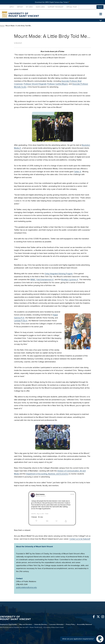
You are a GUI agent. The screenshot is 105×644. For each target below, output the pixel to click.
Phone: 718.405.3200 (36, 627)
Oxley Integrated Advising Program (59, 274)
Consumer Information (57, 624)
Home (2, 26)
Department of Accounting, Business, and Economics (47, 474)
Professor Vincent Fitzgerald (35, 84)
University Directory (41, 624)
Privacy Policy (71, 624)
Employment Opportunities (9, 624)
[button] (101, 14)
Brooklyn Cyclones (69, 280)
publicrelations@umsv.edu (26, 587)
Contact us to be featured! (80, 539)
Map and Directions (26, 624)
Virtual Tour (71, 7)
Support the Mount (56, 7)
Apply (12, 7)
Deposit (20, 7)
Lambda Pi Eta (20, 321)
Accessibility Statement (84, 624)
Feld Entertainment (44, 280)
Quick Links (40, 7)
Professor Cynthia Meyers (58, 84)
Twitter (77, 172)
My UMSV (29, 7)
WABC (33, 280)
